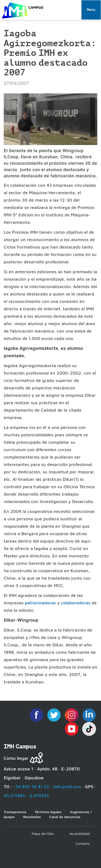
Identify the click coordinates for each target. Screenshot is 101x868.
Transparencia (15, 812)
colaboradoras (76, 603)
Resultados (32, 817)
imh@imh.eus (67, 787)
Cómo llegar (16, 758)
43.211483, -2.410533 (26, 795)
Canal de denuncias (65, 817)
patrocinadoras (40, 603)
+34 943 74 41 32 (31, 787)
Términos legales (48, 812)
